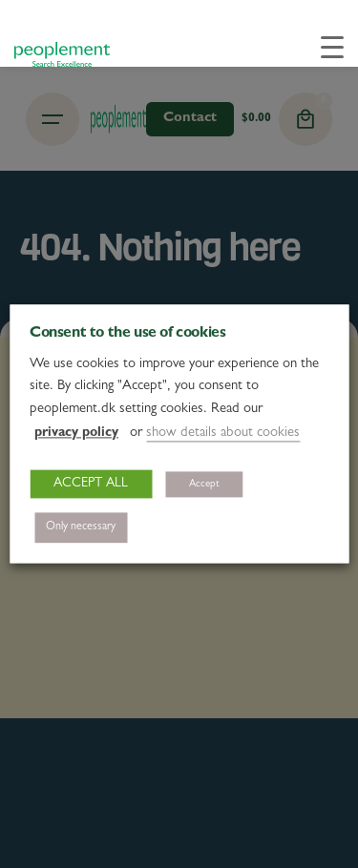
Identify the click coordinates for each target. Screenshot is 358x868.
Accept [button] (204, 485)
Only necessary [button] (81, 528)
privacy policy (76, 434)
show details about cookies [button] (223, 434)
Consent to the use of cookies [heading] (127, 334)
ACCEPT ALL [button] (91, 485)
